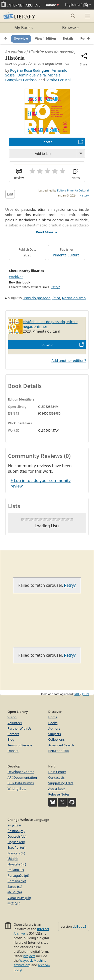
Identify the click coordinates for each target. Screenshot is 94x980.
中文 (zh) (14, 903)
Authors (54, 728)
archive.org (22, 965)
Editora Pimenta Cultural (73, 190)
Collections (57, 739)
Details (68, 38)
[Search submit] (73, 16)
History (84, 195)
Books (53, 723)
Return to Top (59, 751)
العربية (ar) (15, 825)
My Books (23, 28)
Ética (56, 298)
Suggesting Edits (61, 783)
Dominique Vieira (31, 75)
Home (53, 717)
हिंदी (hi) (13, 859)
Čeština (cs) (16, 831)
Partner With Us (19, 728)
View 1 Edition (46, 38)
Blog (11, 739)
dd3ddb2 (79, 926)
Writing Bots (17, 789)
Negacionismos (75, 298)
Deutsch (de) (17, 836)
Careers (13, 734)
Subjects (55, 734)
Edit (10, 194)
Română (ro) (17, 881)
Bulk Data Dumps (21, 783)
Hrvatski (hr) (17, 864)
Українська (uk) (19, 898)
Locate (47, 142)
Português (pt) (18, 875)
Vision (12, 717)
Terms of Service (20, 745)
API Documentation (22, 777)
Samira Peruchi (58, 80)
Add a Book (57, 789)
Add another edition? (69, 361)
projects (29, 956)
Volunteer (15, 723)
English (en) (16, 842)
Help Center (57, 772)
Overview (21, 38)
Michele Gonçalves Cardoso (33, 77)
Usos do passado (36, 298)
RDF (77, 694)
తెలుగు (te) (15, 892)
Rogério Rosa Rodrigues (30, 70)
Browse (63, 28)
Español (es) (17, 847)
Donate (52, 5)
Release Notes (59, 794)
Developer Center (21, 772)
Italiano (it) (16, 870)
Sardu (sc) (15, 887)
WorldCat (16, 277)
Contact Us (57, 777)
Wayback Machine (33, 960)
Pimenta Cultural (67, 255)
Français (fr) (16, 853)
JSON (85, 694)
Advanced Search (61, 745)
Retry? (55, 287)
